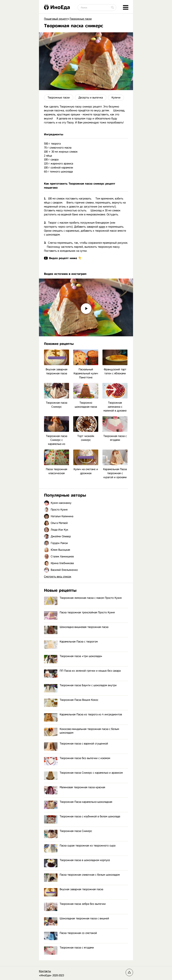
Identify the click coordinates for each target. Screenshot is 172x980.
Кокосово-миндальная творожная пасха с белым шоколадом (82, 731)
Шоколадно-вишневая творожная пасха (76, 627)
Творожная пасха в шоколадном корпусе (77, 860)
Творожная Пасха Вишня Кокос (71, 700)
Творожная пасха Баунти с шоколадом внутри (80, 685)
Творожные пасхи (59, 98)
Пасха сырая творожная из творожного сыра (80, 846)
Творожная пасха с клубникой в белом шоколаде (82, 817)
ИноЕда (57, 7)
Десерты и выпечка (91, 98)
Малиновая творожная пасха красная (75, 787)
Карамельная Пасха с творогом (71, 642)
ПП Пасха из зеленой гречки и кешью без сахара (82, 671)
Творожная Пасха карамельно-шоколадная (78, 802)
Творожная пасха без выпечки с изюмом (77, 758)
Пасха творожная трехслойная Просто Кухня (79, 613)
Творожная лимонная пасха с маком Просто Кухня (83, 598)
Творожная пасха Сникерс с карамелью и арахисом (83, 773)
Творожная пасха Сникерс (68, 831)
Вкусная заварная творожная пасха (74, 889)
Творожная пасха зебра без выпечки (75, 904)
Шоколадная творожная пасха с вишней (77, 919)
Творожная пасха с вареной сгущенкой (76, 744)
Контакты (45, 971)
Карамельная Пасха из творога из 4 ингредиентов (83, 715)
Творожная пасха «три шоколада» (73, 656)
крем (102, 227)
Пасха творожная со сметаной (70, 933)
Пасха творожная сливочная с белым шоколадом (82, 875)
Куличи (116, 98)
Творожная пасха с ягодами (69, 948)
